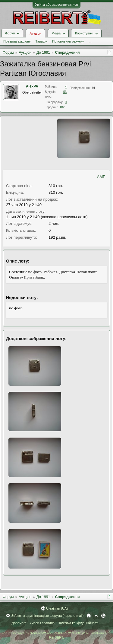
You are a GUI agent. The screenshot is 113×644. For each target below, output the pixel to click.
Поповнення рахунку (68, 41)
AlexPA (32, 86)
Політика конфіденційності (78, 623)
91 (94, 88)
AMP (101, 177)
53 (65, 92)
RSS (103, 616)
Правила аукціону (17, 41)
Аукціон (35, 33)
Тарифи (41, 41)
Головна (89, 616)
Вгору (96, 616)
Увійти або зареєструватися (57, 5)
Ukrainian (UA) (57, 608)
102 (62, 107)
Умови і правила (42, 623)
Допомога (19, 623)
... (90, 41)
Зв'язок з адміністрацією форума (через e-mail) (48, 616)
